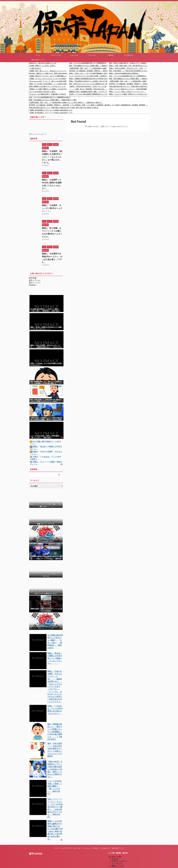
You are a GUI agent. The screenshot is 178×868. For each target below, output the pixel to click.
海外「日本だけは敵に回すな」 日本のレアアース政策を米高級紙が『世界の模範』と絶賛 (129, 63)
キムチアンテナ (56, 55)
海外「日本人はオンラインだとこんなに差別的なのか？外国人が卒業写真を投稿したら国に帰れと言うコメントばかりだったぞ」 (89, 84)
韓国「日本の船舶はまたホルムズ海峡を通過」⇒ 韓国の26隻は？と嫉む (89, 66)
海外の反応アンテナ (38, 60)
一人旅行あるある (35, 68)
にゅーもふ (92, 55)
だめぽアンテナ (118, 834)
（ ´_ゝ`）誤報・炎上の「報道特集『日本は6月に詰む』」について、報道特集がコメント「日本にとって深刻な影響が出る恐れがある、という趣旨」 (89, 89)
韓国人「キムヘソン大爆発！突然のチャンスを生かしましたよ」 (129, 94)
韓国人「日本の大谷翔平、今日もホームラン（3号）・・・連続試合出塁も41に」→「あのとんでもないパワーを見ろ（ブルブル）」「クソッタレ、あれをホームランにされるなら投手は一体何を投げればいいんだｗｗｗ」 (129, 68)
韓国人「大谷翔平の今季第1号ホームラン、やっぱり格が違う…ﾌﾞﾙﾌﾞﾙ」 (52, 240)
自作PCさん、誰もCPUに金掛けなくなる (43, 63)
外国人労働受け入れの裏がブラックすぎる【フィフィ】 (47, 86)
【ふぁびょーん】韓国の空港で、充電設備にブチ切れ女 (47, 94)
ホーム (38, 55)
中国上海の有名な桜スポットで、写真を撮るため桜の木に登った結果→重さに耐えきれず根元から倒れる (129, 86)
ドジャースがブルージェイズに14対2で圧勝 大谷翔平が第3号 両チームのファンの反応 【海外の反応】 (89, 76)
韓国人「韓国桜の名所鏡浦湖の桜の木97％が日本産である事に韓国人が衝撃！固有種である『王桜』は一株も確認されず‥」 (89, 79)
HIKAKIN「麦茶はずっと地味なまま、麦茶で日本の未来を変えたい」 (49, 73)
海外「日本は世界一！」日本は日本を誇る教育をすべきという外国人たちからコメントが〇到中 (129, 71)
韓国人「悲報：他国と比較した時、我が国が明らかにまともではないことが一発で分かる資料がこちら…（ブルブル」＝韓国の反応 (129, 66)
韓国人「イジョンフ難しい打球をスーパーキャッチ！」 (127, 92)
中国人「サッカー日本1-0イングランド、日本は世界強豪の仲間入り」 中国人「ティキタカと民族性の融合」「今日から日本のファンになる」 (129, 89)
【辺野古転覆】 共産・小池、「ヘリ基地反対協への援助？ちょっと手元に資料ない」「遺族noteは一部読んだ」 (89, 68)
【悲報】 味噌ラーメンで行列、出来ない (43, 66)
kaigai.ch (115, 831)
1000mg (110, 55)
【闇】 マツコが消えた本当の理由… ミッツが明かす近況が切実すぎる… (49, 84)
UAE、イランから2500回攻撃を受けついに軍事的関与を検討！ (89, 63)
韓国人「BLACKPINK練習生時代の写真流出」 (124, 73)
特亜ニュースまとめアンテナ (123, 862)
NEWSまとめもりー (120, 820)
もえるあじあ (129, 55)
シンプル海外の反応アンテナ (123, 845)
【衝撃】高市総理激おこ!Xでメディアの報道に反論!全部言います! (51, 110)
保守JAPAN (36, 812)
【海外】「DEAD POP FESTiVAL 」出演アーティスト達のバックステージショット (89, 86)
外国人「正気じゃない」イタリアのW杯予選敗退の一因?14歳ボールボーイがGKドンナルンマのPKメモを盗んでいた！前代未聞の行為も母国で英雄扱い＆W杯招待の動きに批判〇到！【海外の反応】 (89, 73)
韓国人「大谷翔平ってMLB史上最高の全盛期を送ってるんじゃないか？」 (52, 178)
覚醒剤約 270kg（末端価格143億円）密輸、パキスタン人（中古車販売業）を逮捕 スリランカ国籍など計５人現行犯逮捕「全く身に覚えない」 (89, 92)
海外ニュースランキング (38, 134)
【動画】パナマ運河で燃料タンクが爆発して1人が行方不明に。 (49, 89)
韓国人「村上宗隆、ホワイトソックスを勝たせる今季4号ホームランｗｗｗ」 (52, 219)
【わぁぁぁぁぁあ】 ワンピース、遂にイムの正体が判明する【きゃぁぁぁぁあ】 (49, 81)
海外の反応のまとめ (120, 853)
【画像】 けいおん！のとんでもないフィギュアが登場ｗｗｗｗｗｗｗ (49, 79)
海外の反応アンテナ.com (122, 860)
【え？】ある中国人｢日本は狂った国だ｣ (42, 92)
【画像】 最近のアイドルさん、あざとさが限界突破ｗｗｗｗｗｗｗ (49, 76)
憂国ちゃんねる (118, 824)
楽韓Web (115, 827)
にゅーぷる (74, 55)
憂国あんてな (117, 848)
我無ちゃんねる (118, 850)
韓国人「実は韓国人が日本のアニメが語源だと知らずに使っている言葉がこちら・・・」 (89, 81)
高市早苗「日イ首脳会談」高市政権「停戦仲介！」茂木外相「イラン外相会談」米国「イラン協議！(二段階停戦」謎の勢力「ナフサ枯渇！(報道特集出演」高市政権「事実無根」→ (89, 71)
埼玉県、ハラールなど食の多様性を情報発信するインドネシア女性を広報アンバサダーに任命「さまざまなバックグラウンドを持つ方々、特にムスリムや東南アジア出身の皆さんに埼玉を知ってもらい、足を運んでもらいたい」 (89, 94)
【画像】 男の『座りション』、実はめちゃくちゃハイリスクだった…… (49, 71)
